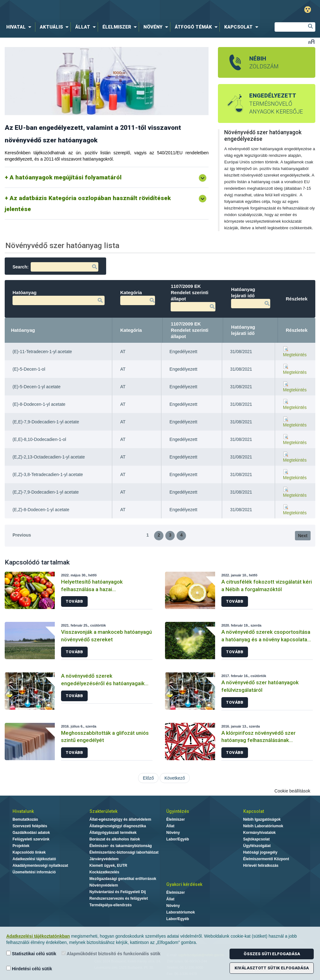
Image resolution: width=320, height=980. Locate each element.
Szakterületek (103, 811)
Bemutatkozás (25, 819)
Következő (175, 778)
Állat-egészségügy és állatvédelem (120, 819)
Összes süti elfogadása (272, 954)
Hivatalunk (23, 811)
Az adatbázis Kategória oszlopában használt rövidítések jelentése (88, 204)
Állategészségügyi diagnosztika (118, 826)
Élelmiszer (175, 819)
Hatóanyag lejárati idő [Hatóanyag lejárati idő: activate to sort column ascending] (243, 330)
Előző (148, 778)
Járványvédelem (104, 859)
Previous (22, 535)
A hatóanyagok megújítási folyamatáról (66, 177)
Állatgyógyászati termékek (113, 833)
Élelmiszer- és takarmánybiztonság (121, 846)
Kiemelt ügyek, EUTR (108, 866)
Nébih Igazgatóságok (262, 819)
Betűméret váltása (311, 42)
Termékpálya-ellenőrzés (111, 905)
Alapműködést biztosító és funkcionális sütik (111, 954)
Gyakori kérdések (184, 884)
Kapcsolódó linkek (29, 852)
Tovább (74, 601)
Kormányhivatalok (260, 833)
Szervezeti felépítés (30, 826)
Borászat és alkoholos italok (115, 839)
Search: (55, 267)
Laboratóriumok (181, 912)
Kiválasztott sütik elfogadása (272, 968)
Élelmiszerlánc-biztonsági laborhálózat (124, 852)
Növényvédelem (104, 885)
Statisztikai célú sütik (31, 954)
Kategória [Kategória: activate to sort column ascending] (131, 330)
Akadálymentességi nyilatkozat (40, 866)
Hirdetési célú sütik (29, 969)
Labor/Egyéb (178, 839)
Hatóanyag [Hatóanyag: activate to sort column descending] (23, 330)
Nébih (97, 10)
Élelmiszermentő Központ (266, 859)
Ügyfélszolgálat (257, 846)
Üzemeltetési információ (34, 872)
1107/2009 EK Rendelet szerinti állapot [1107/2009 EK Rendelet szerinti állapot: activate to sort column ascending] (189, 330)
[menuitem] (20, 27)
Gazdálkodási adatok (31, 833)
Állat (170, 826)
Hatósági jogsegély (260, 852)
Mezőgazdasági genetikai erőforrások (123, 879)
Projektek (21, 846)
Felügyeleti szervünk (31, 839)
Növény (173, 833)
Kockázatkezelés (104, 872)
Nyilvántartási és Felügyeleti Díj (118, 892)
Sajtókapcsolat (257, 839)
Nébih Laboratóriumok (263, 826)
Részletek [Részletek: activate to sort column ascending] (297, 330)
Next (303, 536)
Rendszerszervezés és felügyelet (119, 898)
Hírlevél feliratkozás (261, 866)
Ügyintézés (178, 811)
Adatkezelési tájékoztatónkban (38, 936)
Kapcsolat (254, 811)
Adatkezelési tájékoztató (34, 859)
